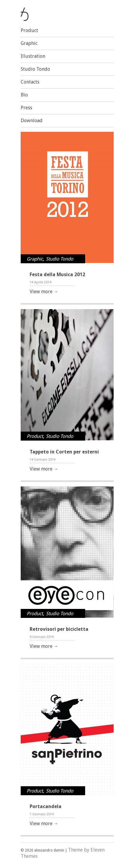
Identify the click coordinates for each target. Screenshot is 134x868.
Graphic (29, 43)
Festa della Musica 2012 (57, 275)
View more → (44, 292)
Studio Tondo (35, 69)
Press (26, 108)
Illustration (33, 56)
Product (29, 30)
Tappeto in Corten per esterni (64, 452)
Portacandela (46, 806)
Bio (24, 95)
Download (32, 121)
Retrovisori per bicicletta (59, 629)
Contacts (30, 82)
